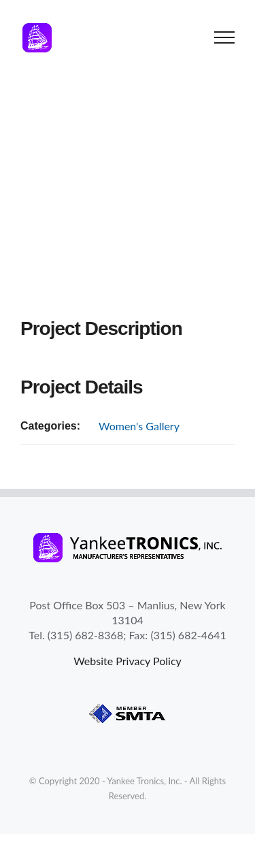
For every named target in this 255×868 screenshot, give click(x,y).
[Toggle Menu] (225, 37)
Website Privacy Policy (128, 661)
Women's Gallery (139, 426)
